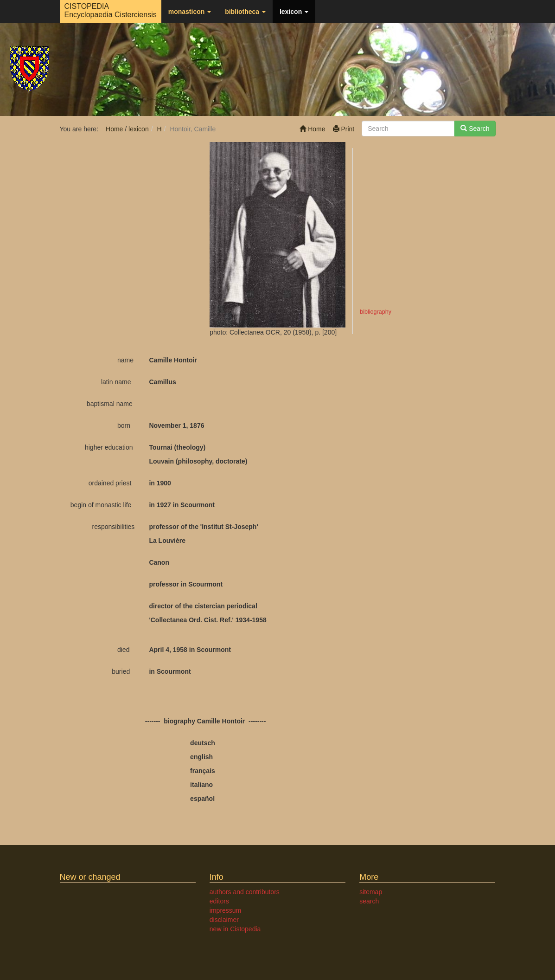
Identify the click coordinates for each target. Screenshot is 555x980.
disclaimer (224, 920)
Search (475, 129)
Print (344, 129)
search (369, 901)
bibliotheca (245, 12)
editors (219, 901)
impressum (225, 910)
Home (312, 129)
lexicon (294, 12)
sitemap (371, 892)
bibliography (376, 312)
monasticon (190, 12)
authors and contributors (245, 892)
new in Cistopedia (235, 929)
